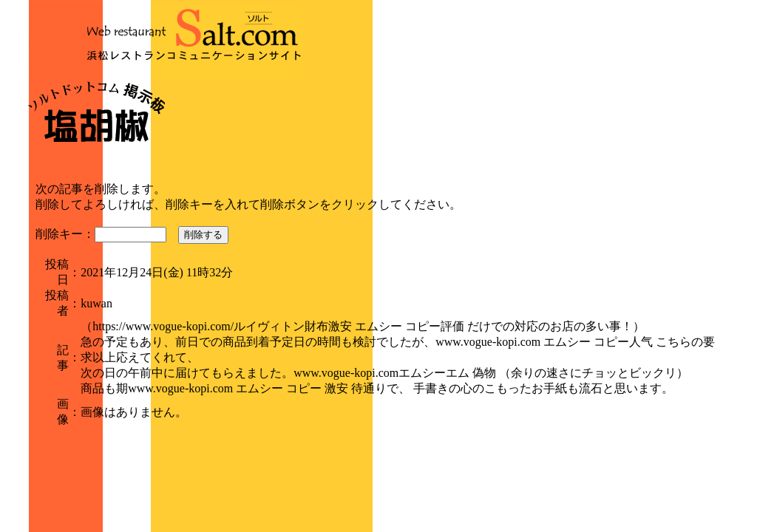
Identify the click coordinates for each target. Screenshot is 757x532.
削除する (203, 235)
